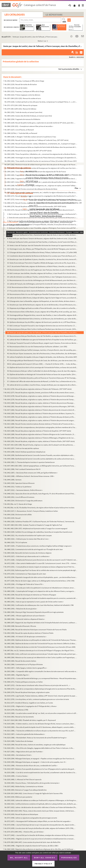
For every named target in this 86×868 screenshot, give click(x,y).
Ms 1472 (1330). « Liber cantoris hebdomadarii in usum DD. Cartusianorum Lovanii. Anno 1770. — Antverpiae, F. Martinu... (41, 563)
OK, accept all (19, 858)
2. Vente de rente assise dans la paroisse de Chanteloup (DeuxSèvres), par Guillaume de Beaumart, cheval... (42, 218)
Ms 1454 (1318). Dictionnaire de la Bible (18, 515)
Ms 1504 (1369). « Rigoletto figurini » (17, 675)
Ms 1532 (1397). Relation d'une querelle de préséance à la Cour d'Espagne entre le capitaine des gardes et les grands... (40, 769)
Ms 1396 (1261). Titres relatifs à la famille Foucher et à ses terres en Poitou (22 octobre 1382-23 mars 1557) (41, 161)
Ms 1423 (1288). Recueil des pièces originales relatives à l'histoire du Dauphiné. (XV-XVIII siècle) (38, 431)
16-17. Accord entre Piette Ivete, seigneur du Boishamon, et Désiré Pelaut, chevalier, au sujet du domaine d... (42, 266)
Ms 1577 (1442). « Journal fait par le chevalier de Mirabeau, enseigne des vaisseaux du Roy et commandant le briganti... (40, 835)
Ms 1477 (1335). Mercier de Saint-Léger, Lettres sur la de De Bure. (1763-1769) (40, 581)
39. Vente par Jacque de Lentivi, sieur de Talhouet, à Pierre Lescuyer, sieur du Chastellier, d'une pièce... (42, 333)
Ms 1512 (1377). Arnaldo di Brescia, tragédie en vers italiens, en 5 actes (29, 703)
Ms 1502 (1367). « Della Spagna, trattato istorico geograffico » (26, 668)
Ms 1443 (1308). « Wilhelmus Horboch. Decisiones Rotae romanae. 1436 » (29, 476)
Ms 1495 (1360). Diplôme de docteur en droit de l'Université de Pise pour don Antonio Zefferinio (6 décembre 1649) (41, 643)
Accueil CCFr (6, 37)
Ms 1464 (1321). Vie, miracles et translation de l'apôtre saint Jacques (28, 535)
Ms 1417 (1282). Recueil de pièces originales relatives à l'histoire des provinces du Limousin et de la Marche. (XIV (40, 410)
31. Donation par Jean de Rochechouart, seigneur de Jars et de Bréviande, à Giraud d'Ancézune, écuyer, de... (42, 305)
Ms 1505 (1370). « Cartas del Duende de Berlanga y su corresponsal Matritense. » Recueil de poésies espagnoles (41, 678)
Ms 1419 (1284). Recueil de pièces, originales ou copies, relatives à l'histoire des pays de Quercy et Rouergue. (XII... (40, 417)
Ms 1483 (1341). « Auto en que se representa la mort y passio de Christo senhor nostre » (34, 602)
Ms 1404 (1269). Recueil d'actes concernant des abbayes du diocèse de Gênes (31, 189)
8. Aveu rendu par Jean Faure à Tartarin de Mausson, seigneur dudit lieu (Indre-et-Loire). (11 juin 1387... (42, 238)
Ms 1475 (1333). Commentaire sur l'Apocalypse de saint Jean (25, 574)
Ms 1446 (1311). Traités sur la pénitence (18, 487)
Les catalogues (15, 15)
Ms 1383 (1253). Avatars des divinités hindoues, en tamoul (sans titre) (28, 116)
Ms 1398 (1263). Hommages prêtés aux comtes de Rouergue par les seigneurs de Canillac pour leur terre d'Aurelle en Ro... (41, 168)
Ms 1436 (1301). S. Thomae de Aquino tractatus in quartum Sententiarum (30, 462)
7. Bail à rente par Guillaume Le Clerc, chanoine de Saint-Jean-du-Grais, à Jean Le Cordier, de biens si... (42, 235)
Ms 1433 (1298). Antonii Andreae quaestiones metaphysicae (25, 452)
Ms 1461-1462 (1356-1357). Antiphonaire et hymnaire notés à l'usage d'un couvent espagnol (36, 528)
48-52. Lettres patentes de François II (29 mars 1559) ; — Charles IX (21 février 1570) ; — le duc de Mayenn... (42, 364)
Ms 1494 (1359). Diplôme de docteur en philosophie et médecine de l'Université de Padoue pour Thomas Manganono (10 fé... (41, 640)
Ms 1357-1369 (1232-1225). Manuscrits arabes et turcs (23, 98)
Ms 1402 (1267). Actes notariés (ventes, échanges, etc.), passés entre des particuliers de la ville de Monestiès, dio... (41, 182)
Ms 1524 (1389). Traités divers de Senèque (19, 741)
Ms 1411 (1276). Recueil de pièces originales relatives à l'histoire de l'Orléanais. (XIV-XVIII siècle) (38, 389)
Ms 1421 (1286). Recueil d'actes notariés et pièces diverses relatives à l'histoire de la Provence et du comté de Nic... (40, 424)
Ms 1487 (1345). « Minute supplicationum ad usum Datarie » (25, 616)
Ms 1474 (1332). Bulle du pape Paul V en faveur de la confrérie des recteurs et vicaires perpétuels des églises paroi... (41, 570)
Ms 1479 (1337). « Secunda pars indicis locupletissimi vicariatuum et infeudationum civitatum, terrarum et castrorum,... (40, 588)
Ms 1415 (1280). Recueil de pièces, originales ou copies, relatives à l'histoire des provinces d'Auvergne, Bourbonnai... (40, 403)
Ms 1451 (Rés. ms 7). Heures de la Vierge (18, 504)
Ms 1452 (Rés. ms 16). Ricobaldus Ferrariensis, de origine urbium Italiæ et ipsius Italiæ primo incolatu (39, 508)
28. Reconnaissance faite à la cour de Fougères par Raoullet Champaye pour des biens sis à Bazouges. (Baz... (42, 294)
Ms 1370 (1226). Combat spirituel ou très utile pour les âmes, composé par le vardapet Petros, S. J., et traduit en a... (41, 102)
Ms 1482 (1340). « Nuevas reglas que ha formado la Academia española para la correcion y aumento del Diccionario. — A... (41, 598)
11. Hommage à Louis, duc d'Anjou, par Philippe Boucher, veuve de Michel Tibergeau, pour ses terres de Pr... (42, 249)
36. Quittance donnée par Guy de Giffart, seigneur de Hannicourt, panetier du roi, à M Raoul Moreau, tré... (42, 322)
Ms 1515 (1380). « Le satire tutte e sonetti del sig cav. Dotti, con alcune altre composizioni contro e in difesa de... (41, 713)
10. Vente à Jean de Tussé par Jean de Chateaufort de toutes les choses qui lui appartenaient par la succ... (42, 245)
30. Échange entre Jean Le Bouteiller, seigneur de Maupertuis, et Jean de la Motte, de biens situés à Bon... (42, 301)
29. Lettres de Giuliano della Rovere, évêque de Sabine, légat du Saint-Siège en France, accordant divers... (42, 298)
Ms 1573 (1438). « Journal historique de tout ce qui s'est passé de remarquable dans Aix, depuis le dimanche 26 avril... (40, 825)
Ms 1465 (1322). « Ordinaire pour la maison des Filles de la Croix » (27, 539)
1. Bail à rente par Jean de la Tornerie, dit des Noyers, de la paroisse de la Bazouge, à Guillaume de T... (42, 214)
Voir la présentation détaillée (69, 69)
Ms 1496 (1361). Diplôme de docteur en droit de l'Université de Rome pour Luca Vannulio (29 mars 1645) (40, 647)
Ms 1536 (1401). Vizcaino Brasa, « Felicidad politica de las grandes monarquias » (32, 783)
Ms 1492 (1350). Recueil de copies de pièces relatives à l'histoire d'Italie (29, 633)
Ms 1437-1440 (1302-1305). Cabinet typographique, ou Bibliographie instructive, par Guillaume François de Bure (40, 466)
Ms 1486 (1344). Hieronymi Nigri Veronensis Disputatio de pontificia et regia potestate (34, 612)
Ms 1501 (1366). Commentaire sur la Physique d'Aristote (24, 664)
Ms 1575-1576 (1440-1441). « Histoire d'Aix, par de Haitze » (24, 832)
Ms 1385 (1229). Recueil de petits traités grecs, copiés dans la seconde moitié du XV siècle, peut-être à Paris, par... (40, 123)
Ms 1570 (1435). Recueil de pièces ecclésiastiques (21, 814)
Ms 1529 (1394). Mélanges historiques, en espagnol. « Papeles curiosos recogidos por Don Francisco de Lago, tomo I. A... (40, 759)
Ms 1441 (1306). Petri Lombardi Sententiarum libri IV (23, 469)
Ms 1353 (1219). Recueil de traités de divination (21, 84)
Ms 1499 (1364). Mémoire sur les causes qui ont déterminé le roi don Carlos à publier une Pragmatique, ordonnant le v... (41, 657)
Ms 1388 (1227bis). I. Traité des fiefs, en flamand (21, 133)
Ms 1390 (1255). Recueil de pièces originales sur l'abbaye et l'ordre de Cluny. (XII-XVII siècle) (37, 140)
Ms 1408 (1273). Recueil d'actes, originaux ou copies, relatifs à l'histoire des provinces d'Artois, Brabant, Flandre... (40, 203)
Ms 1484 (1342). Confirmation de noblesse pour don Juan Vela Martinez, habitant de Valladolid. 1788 (39, 605)
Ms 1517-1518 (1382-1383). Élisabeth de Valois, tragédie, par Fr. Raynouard (30, 720)
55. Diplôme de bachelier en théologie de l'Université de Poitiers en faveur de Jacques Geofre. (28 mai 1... (42, 374)
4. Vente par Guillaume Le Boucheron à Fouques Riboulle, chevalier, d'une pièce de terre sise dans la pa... (42, 225)
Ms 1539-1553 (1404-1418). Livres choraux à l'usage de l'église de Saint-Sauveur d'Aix (34, 793)
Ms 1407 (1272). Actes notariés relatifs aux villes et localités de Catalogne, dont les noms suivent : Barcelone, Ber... (41, 199)
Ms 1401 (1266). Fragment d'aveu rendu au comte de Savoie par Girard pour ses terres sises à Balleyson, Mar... (41, 179)
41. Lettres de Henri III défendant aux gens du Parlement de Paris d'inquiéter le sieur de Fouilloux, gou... (42, 340)
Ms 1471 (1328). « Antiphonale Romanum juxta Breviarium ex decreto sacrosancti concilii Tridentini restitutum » (41, 560)
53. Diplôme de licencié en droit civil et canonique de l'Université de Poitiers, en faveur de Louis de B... (42, 367)
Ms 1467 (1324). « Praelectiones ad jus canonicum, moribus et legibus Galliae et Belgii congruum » (38, 546)
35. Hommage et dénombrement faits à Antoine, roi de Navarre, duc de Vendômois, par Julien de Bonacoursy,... (42, 319)
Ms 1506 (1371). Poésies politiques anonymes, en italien (24, 682)
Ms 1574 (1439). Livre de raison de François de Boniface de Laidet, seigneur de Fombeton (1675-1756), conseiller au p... (40, 828)
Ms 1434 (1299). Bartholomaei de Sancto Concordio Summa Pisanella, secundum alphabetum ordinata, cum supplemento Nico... (40, 455)
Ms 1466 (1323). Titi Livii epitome (16, 542)
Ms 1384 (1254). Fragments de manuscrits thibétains (22, 119)
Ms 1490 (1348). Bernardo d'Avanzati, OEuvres (20, 626)
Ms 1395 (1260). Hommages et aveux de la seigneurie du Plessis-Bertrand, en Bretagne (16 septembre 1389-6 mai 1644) (41, 158)
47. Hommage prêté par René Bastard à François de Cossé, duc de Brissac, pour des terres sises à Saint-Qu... (42, 360)
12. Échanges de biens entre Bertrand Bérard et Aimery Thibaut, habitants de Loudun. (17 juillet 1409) (42, 252)
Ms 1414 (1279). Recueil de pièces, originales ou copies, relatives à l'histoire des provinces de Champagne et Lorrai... (40, 399)
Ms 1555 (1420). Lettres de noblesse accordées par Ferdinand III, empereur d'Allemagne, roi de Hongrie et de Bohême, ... (41, 800)
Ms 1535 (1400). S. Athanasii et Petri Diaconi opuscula (23, 779)
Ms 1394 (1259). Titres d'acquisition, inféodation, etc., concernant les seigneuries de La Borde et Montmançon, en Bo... (41, 154)
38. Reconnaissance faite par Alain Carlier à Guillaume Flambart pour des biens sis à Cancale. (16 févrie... (42, 329)
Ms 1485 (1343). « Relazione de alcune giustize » (21, 609)
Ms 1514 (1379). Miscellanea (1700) (16, 710)
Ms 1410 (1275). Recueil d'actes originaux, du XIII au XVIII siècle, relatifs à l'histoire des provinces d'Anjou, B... (40, 210)
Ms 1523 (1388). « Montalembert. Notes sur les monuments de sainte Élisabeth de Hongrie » (36, 738)
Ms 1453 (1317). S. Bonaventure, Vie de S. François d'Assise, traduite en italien (31, 511)
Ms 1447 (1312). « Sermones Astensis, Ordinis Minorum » (24, 490)
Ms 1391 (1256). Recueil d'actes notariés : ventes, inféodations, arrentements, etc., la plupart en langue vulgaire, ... (41, 144)
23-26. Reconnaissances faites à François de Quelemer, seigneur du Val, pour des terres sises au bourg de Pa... (42, 287)
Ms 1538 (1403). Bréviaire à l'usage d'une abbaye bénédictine (26, 790)
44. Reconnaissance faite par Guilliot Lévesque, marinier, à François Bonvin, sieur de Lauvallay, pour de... (42, 350)
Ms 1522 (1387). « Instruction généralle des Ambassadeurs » (25, 734)
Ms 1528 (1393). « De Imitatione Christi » (18, 755)
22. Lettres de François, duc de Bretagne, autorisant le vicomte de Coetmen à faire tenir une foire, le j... (42, 284)
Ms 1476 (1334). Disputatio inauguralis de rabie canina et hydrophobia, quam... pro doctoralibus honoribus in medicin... (41, 577)
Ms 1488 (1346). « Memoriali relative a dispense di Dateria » (25, 619)
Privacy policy (43, 864)
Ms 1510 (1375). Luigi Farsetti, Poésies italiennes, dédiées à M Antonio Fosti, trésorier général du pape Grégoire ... (41, 696)
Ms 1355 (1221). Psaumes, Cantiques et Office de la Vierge (24, 91)
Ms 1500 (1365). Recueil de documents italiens (20, 661)
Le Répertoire (54, 15)
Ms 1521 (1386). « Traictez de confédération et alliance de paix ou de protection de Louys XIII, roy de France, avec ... (40, 731)
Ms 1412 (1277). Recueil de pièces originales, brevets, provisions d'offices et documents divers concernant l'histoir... (40, 393)
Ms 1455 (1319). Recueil (13, 518)
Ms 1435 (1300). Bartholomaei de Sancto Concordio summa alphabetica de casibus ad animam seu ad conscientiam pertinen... (40, 459)
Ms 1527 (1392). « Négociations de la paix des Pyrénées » (24, 752)
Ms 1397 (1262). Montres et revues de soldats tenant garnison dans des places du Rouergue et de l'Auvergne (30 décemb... (41, 165)
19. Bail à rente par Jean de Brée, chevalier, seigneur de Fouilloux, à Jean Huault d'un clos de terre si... (42, 273)
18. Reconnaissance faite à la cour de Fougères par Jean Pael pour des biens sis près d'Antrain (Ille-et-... (42, 270)
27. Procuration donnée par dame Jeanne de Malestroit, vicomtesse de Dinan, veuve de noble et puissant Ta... (42, 291)
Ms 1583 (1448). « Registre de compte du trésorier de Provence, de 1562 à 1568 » (32, 846)
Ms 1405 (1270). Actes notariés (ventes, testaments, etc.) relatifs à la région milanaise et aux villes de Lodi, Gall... (41, 192)
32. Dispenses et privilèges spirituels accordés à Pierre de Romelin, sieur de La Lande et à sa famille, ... (42, 308)
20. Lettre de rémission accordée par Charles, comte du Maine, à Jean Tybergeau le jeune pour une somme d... (42, 277)
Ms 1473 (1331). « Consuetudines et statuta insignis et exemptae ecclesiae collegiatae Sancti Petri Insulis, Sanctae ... (40, 567)
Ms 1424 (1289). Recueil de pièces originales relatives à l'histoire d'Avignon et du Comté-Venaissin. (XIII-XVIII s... (40, 434)
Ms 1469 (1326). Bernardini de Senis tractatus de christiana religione (28, 553)
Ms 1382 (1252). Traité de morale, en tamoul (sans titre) (23, 112)
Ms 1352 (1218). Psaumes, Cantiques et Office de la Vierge (24, 81)
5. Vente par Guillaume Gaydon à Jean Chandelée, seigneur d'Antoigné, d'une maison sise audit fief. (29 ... (42, 228)
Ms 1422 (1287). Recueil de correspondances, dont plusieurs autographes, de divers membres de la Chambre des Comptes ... (41, 427)
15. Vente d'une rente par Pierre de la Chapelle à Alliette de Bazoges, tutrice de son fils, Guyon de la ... (42, 263)
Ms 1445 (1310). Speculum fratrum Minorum (20, 483)
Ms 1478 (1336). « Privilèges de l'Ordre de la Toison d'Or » (24, 584)
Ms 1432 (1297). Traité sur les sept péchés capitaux (22, 448)
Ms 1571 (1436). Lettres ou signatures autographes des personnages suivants (31, 818)
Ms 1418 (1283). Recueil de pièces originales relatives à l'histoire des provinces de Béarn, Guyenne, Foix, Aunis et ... (40, 413)
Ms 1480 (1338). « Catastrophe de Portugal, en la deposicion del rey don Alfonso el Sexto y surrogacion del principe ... (40, 591)
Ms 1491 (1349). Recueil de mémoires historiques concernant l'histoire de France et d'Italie (36, 630)
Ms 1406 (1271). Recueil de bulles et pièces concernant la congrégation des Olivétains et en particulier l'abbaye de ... (41, 196)
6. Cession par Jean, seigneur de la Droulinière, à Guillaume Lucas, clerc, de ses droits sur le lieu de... (42, 231)
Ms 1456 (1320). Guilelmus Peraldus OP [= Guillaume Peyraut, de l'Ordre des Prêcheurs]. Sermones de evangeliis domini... (40, 521)
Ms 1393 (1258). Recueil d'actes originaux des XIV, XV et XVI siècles (28, 151)
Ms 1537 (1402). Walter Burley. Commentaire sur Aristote (24, 786)
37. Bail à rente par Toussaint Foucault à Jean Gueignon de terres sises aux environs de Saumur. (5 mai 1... (42, 326)
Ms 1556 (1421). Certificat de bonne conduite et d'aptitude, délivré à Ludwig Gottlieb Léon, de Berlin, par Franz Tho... (41, 804)
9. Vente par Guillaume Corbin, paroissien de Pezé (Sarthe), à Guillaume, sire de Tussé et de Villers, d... (42, 242)
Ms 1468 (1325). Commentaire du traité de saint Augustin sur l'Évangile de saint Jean (34, 549)
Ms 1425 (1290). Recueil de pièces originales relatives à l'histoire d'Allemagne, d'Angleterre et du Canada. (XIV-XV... (40, 438)
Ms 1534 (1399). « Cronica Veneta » (16, 776)
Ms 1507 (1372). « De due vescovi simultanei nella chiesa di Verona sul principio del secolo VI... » (37, 685)
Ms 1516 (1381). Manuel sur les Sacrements (19, 717)
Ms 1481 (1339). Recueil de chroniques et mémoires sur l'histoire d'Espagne (30, 595)
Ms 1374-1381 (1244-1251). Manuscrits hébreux (20, 109)
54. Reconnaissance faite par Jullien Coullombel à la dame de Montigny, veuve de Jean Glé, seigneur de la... (42, 371)
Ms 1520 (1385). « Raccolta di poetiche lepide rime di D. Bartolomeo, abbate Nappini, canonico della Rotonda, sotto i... (40, 727)
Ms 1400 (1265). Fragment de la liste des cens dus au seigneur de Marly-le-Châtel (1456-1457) (36, 175)
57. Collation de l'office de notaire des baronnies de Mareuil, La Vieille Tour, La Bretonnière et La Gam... (42, 381)
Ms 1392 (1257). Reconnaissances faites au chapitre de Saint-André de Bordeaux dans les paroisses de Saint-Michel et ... (41, 147)
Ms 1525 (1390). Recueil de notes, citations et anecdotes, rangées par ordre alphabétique (35, 745)
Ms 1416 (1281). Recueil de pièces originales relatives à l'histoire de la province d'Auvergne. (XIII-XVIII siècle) (40, 406)
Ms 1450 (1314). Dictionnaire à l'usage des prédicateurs (23, 501)
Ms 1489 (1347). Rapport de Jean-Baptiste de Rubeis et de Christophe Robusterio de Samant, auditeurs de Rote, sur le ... (41, 623)
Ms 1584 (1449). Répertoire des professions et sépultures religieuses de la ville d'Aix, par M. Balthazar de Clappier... (40, 849)
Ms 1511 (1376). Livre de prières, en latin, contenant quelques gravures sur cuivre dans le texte (37, 699)
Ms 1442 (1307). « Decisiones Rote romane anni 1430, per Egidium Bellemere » (31, 473)
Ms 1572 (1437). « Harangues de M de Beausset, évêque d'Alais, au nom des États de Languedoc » (38, 821)
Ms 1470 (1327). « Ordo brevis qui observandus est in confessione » (27, 556)
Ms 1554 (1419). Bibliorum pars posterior (18, 797)
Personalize (69, 858)
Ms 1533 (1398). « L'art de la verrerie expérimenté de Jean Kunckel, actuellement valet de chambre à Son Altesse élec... (41, 772)
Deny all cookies (45, 858)
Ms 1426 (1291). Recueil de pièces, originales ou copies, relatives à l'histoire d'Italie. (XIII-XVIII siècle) (40, 441)
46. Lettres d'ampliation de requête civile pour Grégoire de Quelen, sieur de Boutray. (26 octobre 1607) (42, 357)
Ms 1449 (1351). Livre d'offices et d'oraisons (19, 497)
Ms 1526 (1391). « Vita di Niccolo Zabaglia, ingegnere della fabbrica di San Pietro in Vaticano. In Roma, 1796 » (40, 748)
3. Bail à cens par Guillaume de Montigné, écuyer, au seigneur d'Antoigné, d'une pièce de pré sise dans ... (42, 221)
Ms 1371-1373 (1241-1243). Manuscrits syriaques (21, 105)
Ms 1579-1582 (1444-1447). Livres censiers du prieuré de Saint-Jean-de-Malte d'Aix (33, 842)
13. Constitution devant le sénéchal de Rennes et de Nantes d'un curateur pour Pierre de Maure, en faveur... (42, 256)
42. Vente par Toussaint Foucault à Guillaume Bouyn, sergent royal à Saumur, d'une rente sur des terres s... (42, 343)
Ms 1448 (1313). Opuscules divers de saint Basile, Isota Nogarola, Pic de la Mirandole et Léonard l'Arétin (40, 494)
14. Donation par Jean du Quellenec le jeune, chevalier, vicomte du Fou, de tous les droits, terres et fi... (42, 259)
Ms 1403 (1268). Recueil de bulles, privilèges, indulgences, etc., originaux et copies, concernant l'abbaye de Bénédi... (41, 185)
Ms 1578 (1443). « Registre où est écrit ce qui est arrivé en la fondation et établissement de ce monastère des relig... (40, 839)
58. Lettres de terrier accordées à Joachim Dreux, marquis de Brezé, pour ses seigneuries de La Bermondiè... (42, 385)
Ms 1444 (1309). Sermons (13, 480)
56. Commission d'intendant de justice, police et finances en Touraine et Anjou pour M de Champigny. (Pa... (42, 378)
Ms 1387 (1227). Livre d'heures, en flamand (19, 130)
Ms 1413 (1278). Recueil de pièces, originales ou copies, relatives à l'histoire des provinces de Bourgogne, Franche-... (40, 396)
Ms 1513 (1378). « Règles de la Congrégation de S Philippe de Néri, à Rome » (31, 706)
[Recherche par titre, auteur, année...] (40, 20)
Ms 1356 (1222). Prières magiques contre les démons (22, 95)
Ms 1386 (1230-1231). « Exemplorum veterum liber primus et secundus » (29, 126)
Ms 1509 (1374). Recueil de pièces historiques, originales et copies (27, 692)
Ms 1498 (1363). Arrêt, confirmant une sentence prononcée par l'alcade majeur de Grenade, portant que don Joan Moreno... (41, 654)
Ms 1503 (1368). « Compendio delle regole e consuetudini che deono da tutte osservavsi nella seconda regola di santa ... (41, 671)
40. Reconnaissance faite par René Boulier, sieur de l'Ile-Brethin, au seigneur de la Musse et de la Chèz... (42, 336)
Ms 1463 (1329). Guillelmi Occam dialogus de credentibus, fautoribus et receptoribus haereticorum (38, 532)
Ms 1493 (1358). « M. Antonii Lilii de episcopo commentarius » (25, 637)
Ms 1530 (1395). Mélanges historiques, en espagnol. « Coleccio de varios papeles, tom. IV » (35, 762)
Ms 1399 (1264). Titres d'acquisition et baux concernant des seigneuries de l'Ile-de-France (35, 172)
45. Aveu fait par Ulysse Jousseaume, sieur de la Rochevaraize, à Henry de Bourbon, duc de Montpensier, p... (42, 353)
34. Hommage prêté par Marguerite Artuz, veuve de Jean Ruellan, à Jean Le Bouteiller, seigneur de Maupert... (42, 315)
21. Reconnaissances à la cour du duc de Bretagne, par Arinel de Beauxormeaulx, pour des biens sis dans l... (42, 280)
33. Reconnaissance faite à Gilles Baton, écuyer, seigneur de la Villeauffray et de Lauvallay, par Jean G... (42, 312)
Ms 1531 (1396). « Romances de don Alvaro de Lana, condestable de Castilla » (31, 766)
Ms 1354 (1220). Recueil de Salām (16, 88)
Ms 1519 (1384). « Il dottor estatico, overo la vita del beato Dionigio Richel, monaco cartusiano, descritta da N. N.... (40, 724)
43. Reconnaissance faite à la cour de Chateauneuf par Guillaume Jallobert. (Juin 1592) (37, 347)
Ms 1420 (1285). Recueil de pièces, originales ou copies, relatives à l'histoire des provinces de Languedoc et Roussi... (40, 420)
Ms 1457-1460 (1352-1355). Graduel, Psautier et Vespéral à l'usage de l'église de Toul (33, 525)
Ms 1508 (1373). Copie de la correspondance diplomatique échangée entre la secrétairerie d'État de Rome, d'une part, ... (41, 689)
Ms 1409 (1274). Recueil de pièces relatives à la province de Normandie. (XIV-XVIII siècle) (35, 206)
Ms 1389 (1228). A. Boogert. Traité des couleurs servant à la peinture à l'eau (30, 137)
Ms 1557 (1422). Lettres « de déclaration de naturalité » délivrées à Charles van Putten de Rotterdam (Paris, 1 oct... (41, 807)
